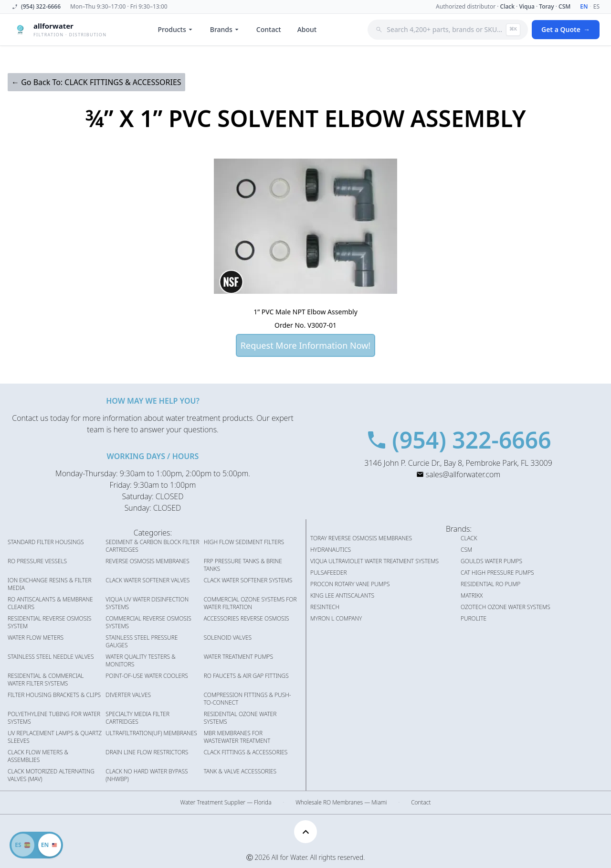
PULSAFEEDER (329, 573)
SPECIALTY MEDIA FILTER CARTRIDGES (137, 718)
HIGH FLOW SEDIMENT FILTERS (244, 542)
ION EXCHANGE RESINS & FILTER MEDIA (50, 584)
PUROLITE (474, 619)
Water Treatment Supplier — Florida (226, 803)
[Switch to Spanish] (36, 845)
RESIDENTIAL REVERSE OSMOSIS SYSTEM (49, 622)
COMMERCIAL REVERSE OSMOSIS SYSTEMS (148, 622)
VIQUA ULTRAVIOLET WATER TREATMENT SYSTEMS (374, 561)
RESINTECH (325, 607)
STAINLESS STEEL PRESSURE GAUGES (142, 642)
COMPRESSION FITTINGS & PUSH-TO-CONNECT (248, 699)
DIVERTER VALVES (128, 695)
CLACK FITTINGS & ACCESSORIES (246, 752)
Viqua (527, 6)
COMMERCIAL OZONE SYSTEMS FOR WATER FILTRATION (250, 603)
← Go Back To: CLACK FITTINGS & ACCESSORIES (96, 82)
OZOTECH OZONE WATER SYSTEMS (506, 607)
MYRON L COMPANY (336, 619)
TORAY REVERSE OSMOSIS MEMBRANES (361, 538)
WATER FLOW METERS (36, 638)
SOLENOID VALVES (228, 638)
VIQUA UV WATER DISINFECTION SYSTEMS (147, 603)
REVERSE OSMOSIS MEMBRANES (147, 561)
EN (584, 7)
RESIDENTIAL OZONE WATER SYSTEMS (240, 718)
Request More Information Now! (305, 345)
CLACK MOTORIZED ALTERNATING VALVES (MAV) (51, 775)
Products (176, 29)
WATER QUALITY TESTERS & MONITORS (140, 661)
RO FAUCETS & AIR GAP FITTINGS (246, 676)
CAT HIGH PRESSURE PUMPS (497, 573)
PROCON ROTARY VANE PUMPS (350, 584)
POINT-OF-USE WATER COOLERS (147, 676)
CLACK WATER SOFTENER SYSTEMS (248, 580)
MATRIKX (472, 596)
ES (596, 7)
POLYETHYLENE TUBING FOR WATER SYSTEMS (54, 718)
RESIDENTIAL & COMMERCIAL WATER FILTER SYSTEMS (46, 680)
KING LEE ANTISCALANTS (342, 596)
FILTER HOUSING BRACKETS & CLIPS (54, 695)
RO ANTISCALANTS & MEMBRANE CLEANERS (50, 603)
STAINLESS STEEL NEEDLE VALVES (51, 657)
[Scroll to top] (305, 832)
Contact (269, 29)
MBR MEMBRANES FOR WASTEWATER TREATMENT (237, 737)
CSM (564, 6)
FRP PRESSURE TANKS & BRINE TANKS (243, 565)
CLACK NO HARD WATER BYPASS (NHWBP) (147, 775)
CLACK (469, 538)
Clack (507, 6)
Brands (225, 29)
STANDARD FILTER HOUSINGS (46, 542)
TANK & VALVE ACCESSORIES (240, 772)
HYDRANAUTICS (331, 550)
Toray (546, 6)
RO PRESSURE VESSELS (37, 561)
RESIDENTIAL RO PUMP (490, 584)
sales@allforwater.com (463, 474)
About (307, 29)
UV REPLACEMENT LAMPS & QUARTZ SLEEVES (55, 737)
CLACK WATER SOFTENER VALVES (147, 580)
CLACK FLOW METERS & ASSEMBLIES (38, 756)
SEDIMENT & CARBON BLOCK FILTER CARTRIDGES (152, 546)
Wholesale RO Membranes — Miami (341, 803)
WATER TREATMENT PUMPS (238, 657)
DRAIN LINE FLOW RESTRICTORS (147, 752)
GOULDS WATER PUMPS (491, 561)
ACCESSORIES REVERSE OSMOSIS (247, 619)
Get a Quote (566, 30)
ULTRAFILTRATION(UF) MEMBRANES (151, 733)
